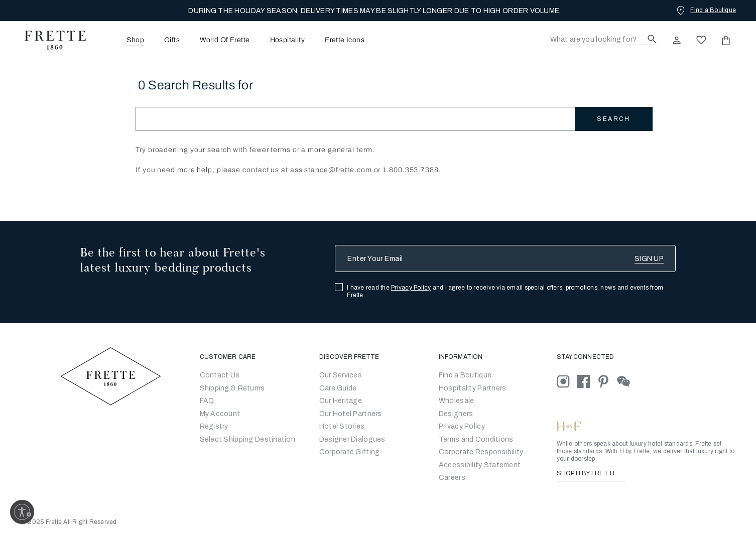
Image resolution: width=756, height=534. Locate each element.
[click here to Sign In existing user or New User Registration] (677, 40)
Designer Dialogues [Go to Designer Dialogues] (352, 439)
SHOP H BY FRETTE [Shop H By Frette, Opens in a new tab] (591, 473)
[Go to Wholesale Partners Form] (457, 401)
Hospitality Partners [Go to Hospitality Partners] (473, 388)
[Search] (604, 40)
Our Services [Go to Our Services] (341, 375)
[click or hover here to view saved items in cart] (726, 40)
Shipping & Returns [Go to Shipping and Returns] (232, 388)
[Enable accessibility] (22, 512)
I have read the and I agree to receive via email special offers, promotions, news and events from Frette (505, 291)
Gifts (172, 40)
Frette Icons (345, 40)
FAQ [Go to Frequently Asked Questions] (207, 401)
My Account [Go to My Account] (220, 414)
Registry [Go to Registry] (214, 426)
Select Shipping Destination (248, 439)
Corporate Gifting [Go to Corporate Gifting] (350, 452)
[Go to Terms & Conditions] (476, 439)
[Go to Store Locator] (465, 375)
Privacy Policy (411, 288)
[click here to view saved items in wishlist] (701, 40)
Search (613, 119)
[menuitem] (121, 40)
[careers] (452, 478)
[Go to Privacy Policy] (462, 426)
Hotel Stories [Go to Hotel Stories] (342, 426)
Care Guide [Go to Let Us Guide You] (338, 388)
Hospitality (288, 40)
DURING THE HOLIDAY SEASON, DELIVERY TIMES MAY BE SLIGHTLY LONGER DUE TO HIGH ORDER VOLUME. (374, 11)
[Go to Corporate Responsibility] (481, 452)
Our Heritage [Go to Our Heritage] (341, 401)
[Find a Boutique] (705, 10)
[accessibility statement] (480, 465)
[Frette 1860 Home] (50, 40)
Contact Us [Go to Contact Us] (220, 375)
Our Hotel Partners (351, 414)
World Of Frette (225, 40)
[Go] (456, 414)
